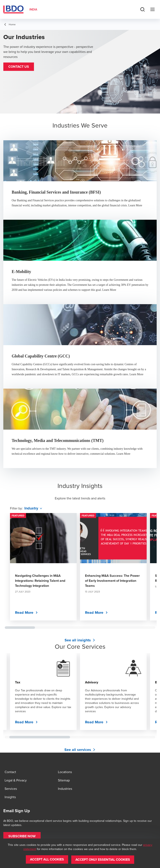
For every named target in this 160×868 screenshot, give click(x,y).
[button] (19, 67)
